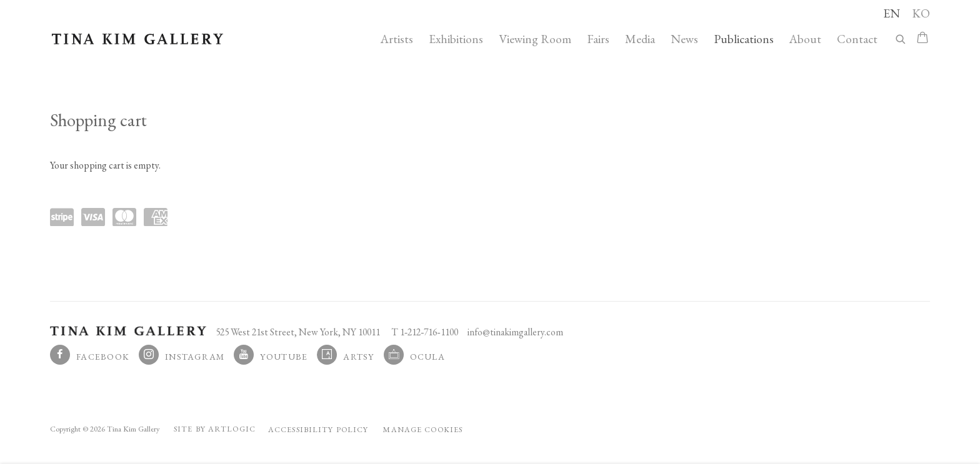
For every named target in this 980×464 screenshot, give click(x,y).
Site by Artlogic (215, 429)
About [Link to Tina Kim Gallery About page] (805, 39)
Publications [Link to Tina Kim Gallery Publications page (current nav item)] (744, 39)
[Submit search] (901, 37)
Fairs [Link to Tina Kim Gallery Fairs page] (598, 39)
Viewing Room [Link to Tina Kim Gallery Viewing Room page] (535, 39)
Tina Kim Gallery (137, 39)
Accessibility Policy (318, 429)
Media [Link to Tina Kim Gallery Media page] (640, 39)
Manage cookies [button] (422, 429)
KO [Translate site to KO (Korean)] (921, 13)
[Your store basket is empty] (922, 39)
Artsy (358, 357)
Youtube (284, 357)
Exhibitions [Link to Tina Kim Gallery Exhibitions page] (456, 39)
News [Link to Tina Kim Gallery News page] (684, 39)
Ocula (427, 357)
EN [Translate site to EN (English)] (892, 13)
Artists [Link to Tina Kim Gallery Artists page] (397, 39)
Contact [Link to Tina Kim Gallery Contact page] (857, 39)
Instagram (195, 357)
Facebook (103, 357)
